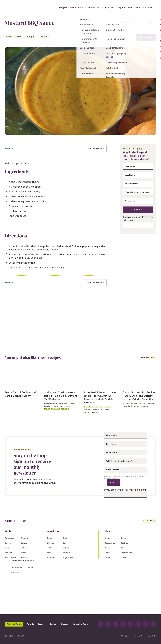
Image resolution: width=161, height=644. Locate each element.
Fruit (49, 548)
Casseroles (110, 543)
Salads (108, 553)
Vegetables (65, 409)
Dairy (101, 407)
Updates (143, 7)
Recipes (67, 7)
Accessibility (152, 636)
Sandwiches (126, 553)
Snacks (24, 558)
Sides (23, 553)
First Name (130, 166)
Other (24, 548)
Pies (122, 548)
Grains (66, 548)
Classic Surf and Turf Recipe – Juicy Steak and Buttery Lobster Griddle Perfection (139, 396)
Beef (66, 403)
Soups (107, 558)
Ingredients (48, 406)
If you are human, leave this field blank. (126, 490)
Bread (107, 538)
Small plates (56, 409)
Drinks (24, 543)
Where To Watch (80, 7)
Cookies (124, 543)
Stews (123, 558)
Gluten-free (17, 567)
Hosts (101, 7)
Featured (72, 403)
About (135, 7)
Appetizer (59, 403)
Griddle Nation (49, 403)
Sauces (45, 37)
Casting (65, 624)
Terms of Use (139, 636)
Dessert (9, 543)
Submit (137, 209)
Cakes (123, 538)
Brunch (24, 538)
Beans (50, 538)
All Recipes (148, 521)
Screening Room (80, 624)
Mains (56, 406)
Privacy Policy (126, 636)
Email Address (131, 184)
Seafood (47, 409)
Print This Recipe (94, 148)
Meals (61, 406)
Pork (49, 553)
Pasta (107, 548)
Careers (42, 624)
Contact (53, 624)
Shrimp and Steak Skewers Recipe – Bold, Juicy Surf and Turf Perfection (61, 396)
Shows (93, 7)
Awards (30, 624)
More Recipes (147, 357)
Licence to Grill (13, 37)
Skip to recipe (145, 37)
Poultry (66, 553)
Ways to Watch (14, 624)
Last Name (130, 175)
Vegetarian (16, 572)
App (107, 7)
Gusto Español (117, 7)
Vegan (30, 567)
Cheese (50, 543)
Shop (128, 7)
